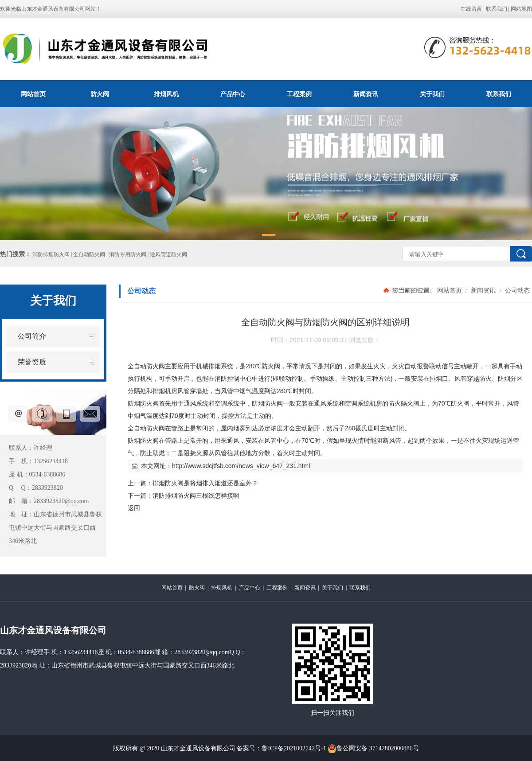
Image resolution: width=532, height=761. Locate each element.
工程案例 (299, 94)
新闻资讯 (366, 94)
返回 (134, 508)
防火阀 (100, 94)
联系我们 (497, 9)
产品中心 (233, 94)
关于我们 (432, 94)
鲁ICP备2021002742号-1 (294, 748)
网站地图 (521, 9)
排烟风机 (166, 94)
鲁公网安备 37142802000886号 (373, 749)
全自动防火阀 (146, 366)
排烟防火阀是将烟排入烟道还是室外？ (205, 483)
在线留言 (471, 9)
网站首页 (33, 94)
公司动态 (516, 290)
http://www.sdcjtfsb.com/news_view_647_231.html (241, 466)
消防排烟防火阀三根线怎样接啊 (196, 496)
